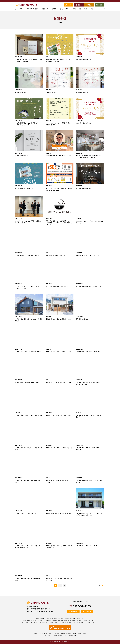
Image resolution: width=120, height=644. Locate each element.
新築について (77, 9)
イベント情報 (18, 9)
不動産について (88, 9)
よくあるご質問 (64, 9)
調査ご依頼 (99, 5)
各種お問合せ (73, 611)
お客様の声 (45, 9)
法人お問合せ (87, 611)
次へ (100, 586)
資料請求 (79, 5)
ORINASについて (101, 9)
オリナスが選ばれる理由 (32, 9)
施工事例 (54, 9)
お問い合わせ (69, 5)
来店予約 (89, 5)
